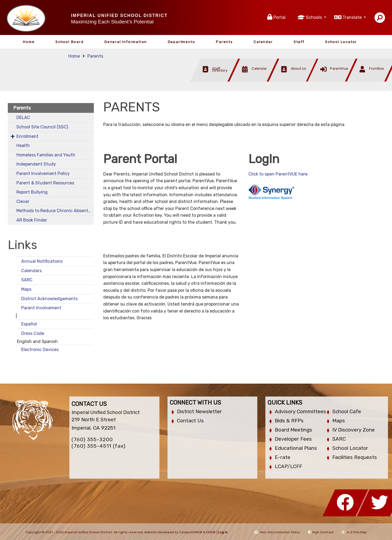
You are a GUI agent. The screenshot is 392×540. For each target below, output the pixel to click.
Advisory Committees (300, 411)
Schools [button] (314, 17)
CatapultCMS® (191, 532)
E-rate (283, 457)
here (303, 174)
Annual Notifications (42, 261)
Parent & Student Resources (45, 183)
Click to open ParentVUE (273, 174)
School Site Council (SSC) (42, 127)
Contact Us (190, 421)
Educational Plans (296, 448)
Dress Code (33, 333)
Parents (224, 42)
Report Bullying (32, 192)
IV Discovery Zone (354, 430)
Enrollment (27, 136)
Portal (279, 17)
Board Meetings (293, 430)
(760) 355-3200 (92, 439)
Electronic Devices (40, 350)
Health (23, 145)
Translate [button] (353, 17)
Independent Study (36, 164)
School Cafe (347, 411)
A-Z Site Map (354, 532)
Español (29, 324)
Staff (299, 42)
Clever (23, 201)
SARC (27, 280)
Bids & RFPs (289, 421)
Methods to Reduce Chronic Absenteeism (55, 211)
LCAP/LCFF (288, 466)
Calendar (263, 42)
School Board (70, 42)
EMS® (211, 532)
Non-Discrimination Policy (277, 532)
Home (29, 42)
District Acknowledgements (50, 299)
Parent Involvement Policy (43, 173)
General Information (126, 42)
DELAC (23, 118)
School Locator (341, 42)
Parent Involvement (41, 308)
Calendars (31, 271)
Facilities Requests (355, 457)
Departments (181, 42)
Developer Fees (293, 439)
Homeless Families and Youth (46, 155)
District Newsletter (199, 411)
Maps (26, 289)
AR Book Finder (32, 220)
